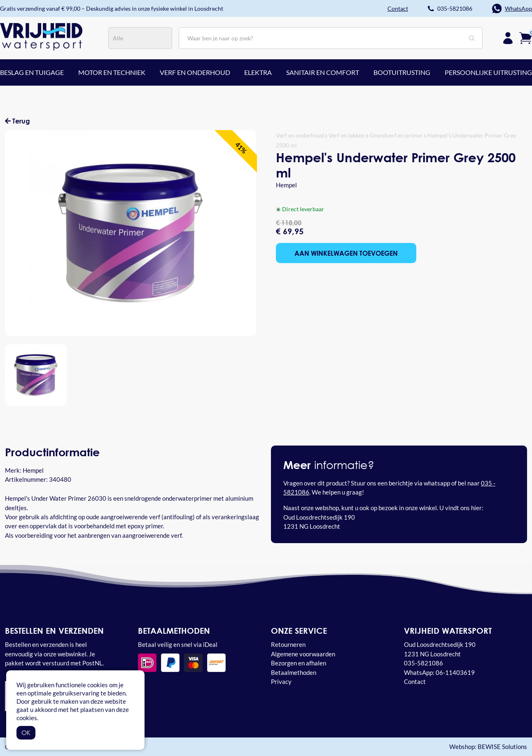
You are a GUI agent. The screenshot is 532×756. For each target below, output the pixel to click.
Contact (415, 681)
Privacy (281, 681)
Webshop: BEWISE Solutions (488, 747)
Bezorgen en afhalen (299, 663)
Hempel (286, 185)
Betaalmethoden (294, 672)
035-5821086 (455, 8)
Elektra (258, 72)
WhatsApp (518, 8)
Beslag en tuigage (32, 72)
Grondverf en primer (396, 135)
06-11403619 (455, 672)
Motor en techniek (112, 72)
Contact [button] (398, 8)
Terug (17, 121)
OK (26, 733)
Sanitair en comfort (323, 72)
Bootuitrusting (402, 72)
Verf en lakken (347, 135)
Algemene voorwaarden (303, 654)
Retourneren (288, 644)
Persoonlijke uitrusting (488, 72)
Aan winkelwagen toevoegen (346, 253)
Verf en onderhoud (195, 72)
